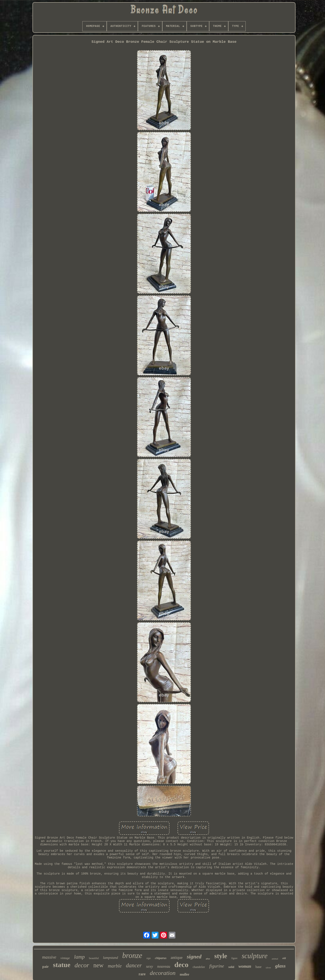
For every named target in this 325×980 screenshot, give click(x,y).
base (258, 967)
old (284, 958)
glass (280, 966)
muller (184, 974)
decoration (163, 973)
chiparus (161, 958)
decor (82, 965)
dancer (134, 965)
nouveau (164, 966)
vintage (65, 958)
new (98, 965)
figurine (217, 966)
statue (62, 965)
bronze (132, 956)
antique (177, 957)
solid (231, 967)
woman (245, 966)
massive (49, 957)
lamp (79, 957)
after (208, 959)
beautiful (94, 958)
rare (142, 974)
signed (194, 957)
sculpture (255, 956)
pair (46, 967)
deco (181, 965)
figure (235, 958)
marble (115, 966)
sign (148, 958)
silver (268, 968)
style (221, 956)
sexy (149, 966)
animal (275, 959)
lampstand (110, 958)
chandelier (199, 967)
